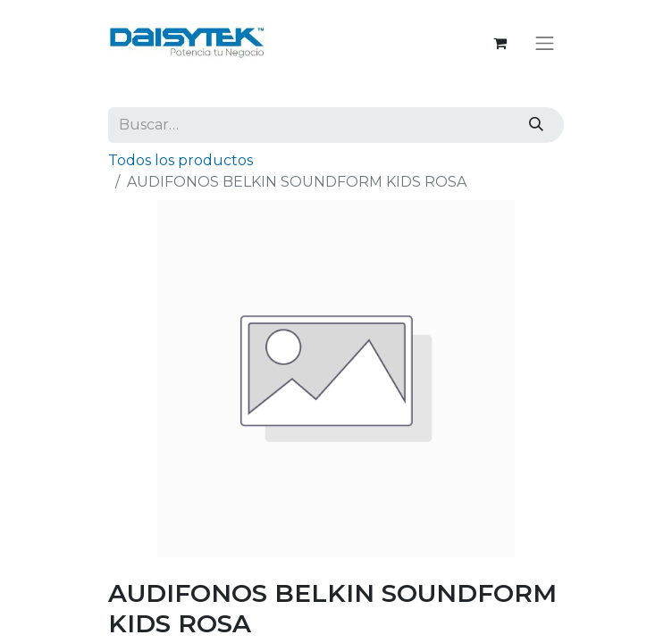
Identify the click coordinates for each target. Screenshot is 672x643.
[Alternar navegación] (545, 43)
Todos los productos (181, 160)
